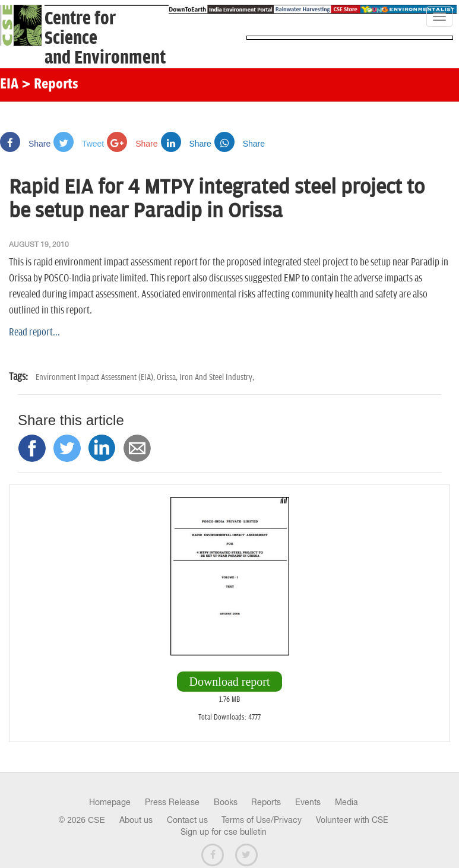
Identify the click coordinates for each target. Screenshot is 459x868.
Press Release (172, 802)
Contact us (187, 820)
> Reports (50, 85)
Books (226, 802)
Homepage (110, 802)
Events (308, 802)
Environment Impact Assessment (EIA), (96, 377)
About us (136, 820)
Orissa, (168, 377)
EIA (9, 85)
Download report (229, 682)
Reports (266, 802)
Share (25, 144)
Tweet (79, 144)
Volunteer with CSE (352, 820)
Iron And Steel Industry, (217, 377)
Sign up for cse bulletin (224, 832)
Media (346, 802)
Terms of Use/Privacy (262, 820)
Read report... (34, 332)
